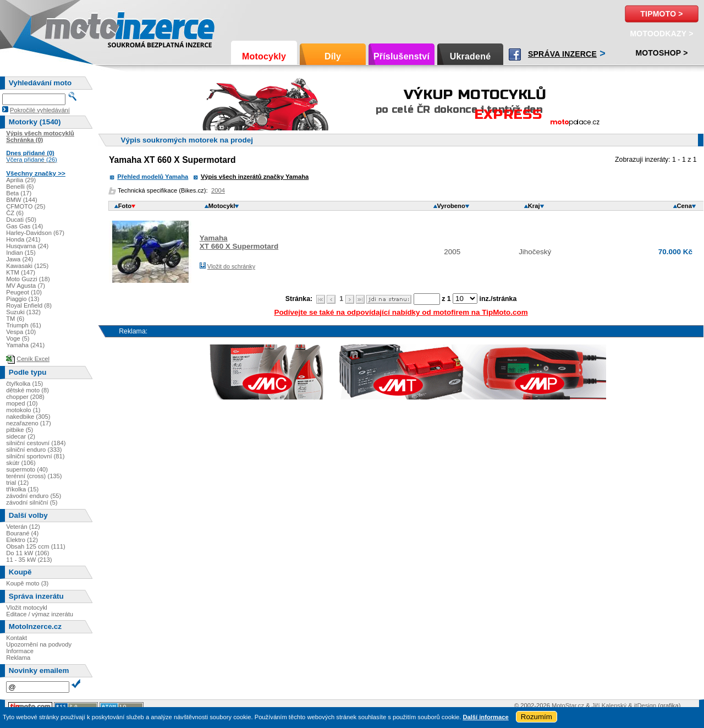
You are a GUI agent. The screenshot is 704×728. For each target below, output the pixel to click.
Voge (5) (18, 338)
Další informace (485, 717)
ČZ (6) (15, 213)
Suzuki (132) (23, 312)
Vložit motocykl (27, 607)
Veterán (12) (23, 527)
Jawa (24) (20, 259)
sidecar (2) (21, 436)
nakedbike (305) (28, 417)
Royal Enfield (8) (29, 305)
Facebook (515, 54)
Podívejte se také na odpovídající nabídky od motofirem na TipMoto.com (401, 312)
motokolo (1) (23, 410)
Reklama (18, 658)
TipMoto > (661, 14)
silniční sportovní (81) (35, 456)
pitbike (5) (20, 430)
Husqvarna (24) (27, 246)
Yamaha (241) (25, 345)
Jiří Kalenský (609, 705)
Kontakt (16, 638)
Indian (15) (21, 253)
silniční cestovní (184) (36, 443)
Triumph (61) (24, 325)
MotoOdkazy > (661, 34)
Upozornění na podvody (39, 644)
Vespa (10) (21, 332)
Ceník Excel (33, 359)
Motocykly (264, 56)
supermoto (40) (27, 469)
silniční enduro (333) (34, 450)
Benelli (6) (20, 187)
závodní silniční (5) (32, 502)
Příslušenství (402, 56)
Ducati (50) (21, 220)
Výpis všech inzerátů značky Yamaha (255, 177)
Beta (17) (19, 193)
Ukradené (471, 56)
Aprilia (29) (21, 180)
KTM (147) (21, 272)
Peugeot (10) (24, 292)
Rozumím (537, 717)
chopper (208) (25, 397)
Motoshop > (661, 53)
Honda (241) (23, 239)
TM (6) (15, 319)
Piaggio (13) (23, 299)
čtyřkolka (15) (24, 384)
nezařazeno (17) (28, 423)
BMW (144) (22, 200)
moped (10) (22, 403)
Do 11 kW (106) (28, 553)
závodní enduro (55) (34, 496)
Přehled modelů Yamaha (153, 177)
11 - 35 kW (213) (29, 560)
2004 (218, 190)
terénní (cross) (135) (34, 476)
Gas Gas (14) (24, 226)
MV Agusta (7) (26, 286)
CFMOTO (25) (26, 206)
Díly (333, 56)
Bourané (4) (22, 533)
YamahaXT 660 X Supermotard (239, 242)
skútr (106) (21, 463)
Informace (20, 651)
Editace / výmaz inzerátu (40, 614)
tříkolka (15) (22, 489)
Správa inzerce (562, 54)
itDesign (645, 705)
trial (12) (17, 483)
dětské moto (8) (28, 390)
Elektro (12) (22, 540)
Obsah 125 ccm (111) (36, 546)
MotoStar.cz (568, 705)
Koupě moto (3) (27, 583)
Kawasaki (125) (27, 266)
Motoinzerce (68, 27)
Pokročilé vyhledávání (40, 110)
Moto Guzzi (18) (28, 279)
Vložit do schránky (231, 266)
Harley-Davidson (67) (35, 233)
